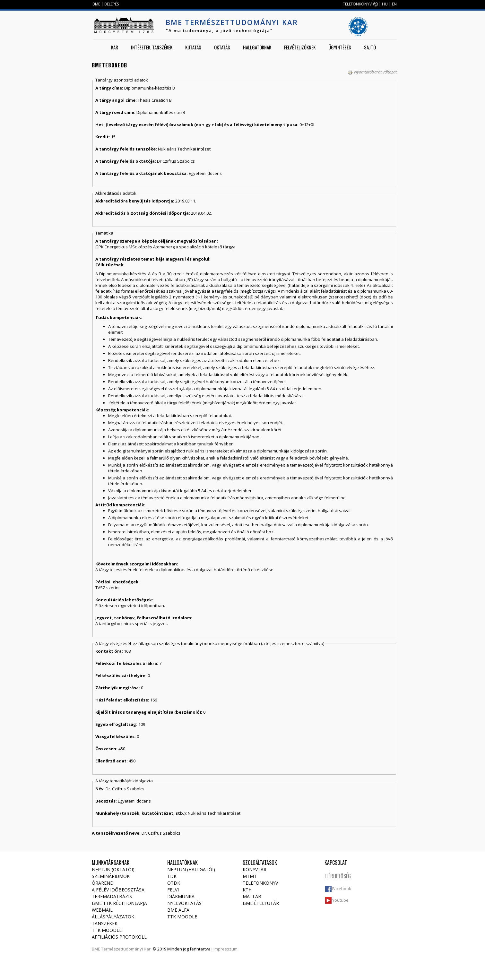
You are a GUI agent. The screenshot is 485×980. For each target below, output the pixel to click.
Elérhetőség (338, 876)
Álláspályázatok (113, 917)
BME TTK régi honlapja (119, 903)
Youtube (340, 900)
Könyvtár (255, 869)
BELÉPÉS (112, 4)
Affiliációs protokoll (119, 937)
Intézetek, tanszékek (152, 47)
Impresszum (225, 949)
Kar (115, 47)
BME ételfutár (261, 903)
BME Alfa (178, 910)
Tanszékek (105, 923)
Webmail (102, 910)
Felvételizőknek (300, 47)
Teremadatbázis (112, 896)
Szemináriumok (111, 876)
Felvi (173, 890)
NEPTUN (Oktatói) (113, 869)
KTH (247, 890)
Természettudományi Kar (126, 949)
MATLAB (252, 896)
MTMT (250, 876)
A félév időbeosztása (118, 890)
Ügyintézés (340, 47)
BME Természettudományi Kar (232, 22)
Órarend (103, 883)
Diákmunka (181, 896)
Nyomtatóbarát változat (372, 72)
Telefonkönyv (260, 883)
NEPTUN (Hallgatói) (191, 869)
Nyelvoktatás (184, 903)
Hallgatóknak (257, 47)
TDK (172, 876)
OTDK (174, 883)
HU (385, 4)
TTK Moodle (107, 930)
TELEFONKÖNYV (357, 4)
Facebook (342, 889)
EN (394, 4)
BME (96, 4)
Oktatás (222, 47)
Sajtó (370, 47)
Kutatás (193, 47)
